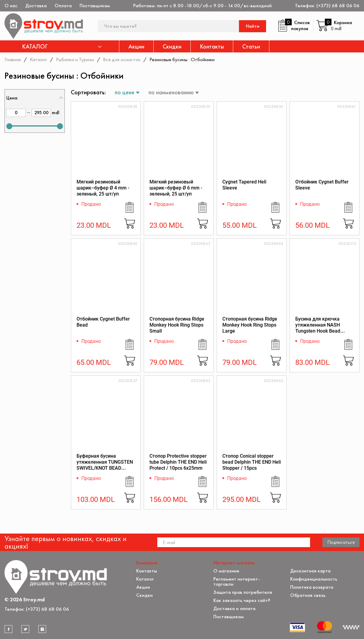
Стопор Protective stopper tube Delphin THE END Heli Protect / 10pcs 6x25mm (178, 462)
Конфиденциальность (314, 579)
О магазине (226, 571)
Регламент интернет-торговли (237, 581)
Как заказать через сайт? (242, 600)
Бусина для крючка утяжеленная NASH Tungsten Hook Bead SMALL (318, 328)
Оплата (63, 6)
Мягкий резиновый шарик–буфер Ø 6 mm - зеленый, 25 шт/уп (176, 188)
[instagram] (42, 629)
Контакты (212, 46)
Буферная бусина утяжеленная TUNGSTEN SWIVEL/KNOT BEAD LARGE (105, 465)
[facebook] (8, 629)
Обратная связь (308, 595)
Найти (253, 26)
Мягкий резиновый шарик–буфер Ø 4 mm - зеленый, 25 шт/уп (103, 188)
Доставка (36, 6)
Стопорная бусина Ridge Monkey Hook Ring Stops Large (250, 325)
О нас (11, 6)
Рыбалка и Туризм (75, 59)
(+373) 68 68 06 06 (338, 6)
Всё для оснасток (122, 59)
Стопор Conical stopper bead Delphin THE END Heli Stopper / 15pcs (252, 462)
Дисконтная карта (310, 571)
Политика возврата (312, 587)
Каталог (38, 59)
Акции (136, 46)
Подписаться (341, 542)
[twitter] (25, 629)
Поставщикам (95, 6)
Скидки (172, 46)
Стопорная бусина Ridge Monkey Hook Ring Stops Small (177, 325)
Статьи (251, 46)
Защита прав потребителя (243, 592)
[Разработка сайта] (351, 627)
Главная (13, 59)
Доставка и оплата (234, 608)
